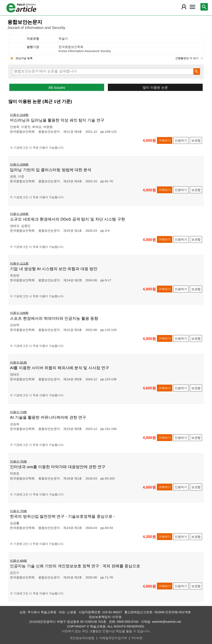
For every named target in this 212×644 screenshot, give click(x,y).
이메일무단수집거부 (113, 638)
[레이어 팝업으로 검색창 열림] (204, 7)
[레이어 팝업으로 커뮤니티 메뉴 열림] (192, 7)
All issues (57, 88)
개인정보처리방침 (82, 638)
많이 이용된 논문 (155, 87)
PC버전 (137, 638)
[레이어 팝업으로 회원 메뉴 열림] (184, 7)
